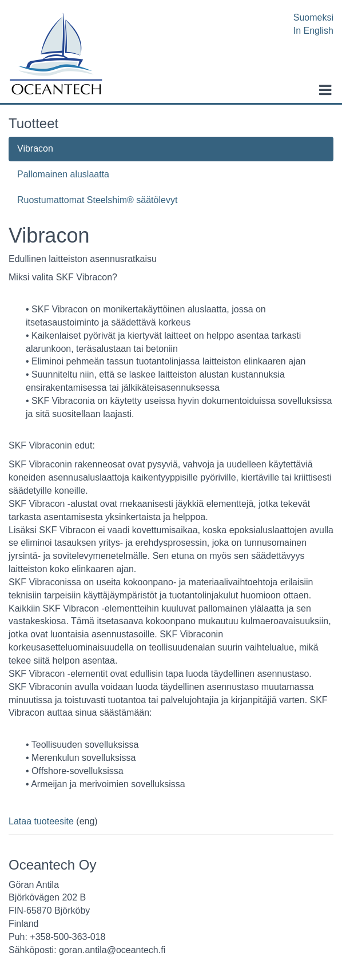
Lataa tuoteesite (41, 821)
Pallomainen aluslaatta (63, 174)
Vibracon (35, 148)
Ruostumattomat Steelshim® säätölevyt (97, 200)
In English (313, 31)
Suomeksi (313, 17)
